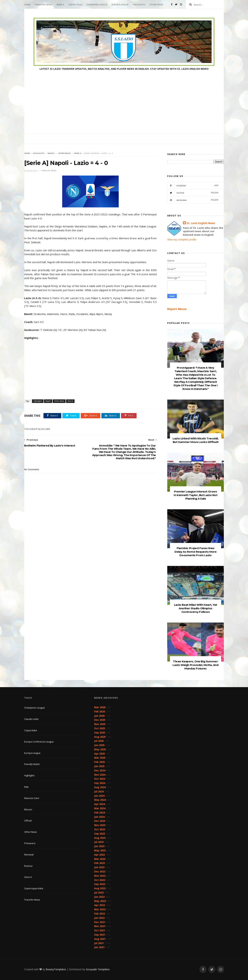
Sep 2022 (100, 884)
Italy (26, 787)
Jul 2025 (99, 741)
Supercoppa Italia (34, 888)
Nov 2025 (100, 724)
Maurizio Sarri (32, 798)
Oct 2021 (100, 930)
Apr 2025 (100, 754)
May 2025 (100, 749)
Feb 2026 (100, 711)
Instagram (193, 200)
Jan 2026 (99, 716)
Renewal (29, 855)
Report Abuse (177, 309)
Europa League (120, 5)
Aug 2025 (100, 737)
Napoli (51, 153)
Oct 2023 (100, 829)
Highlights (139, 5)
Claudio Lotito (31, 719)
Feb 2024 (100, 813)
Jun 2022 (99, 897)
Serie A (60, 5)
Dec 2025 (100, 720)
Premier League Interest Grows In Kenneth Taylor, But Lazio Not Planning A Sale (195, 495)
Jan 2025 (99, 766)
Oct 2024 (100, 779)
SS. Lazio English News (201, 223)
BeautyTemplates (56, 969)
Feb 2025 (100, 762)
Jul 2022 (99, 892)
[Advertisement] (124, 108)
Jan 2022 (99, 918)
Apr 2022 (100, 905)
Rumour (28, 866)
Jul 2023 (99, 842)
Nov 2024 (100, 775)
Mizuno (28, 809)
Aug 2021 (100, 939)
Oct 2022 (100, 880)
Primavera (30, 843)
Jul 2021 (99, 943)
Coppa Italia (75, 5)
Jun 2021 (99, 947)
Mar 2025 (100, 758)
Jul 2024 (99, 791)
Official (28, 821)
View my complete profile (182, 240)
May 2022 (100, 901)
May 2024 (100, 800)
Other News (156, 5)
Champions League (97, 5)
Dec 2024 (100, 770)
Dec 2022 (100, 871)
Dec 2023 (100, 821)
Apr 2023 (100, 855)
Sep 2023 (100, 834)
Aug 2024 (100, 787)
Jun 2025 (99, 745)
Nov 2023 (100, 825)
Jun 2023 (99, 846)
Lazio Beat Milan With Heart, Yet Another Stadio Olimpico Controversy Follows (196, 608)
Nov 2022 (100, 876)
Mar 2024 (100, 808)
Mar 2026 (100, 707)
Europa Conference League (39, 742)
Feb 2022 (100, 914)
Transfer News (43, 5)
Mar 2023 (100, 859)
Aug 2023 (100, 838)
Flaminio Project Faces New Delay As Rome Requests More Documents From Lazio (195, 552)
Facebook (193, 185)
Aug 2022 (100, 888)
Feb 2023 (100, 863)
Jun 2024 (99, 796)
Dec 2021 (100, 922)
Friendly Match (32, 764)
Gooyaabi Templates (98, 969)
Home (27, 5)
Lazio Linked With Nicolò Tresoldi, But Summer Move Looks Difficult (195, 440)
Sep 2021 (100, 935)
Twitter (193, 193)
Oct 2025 (100, 728)
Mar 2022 (100, 909)
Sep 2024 (100, 783)
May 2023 (100, 850)
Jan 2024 (99, 817)
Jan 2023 (99, 867)
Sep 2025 (100, 733)
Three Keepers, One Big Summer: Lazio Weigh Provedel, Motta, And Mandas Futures (195, 665)
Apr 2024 (100, 804)
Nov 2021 (100, 926)
